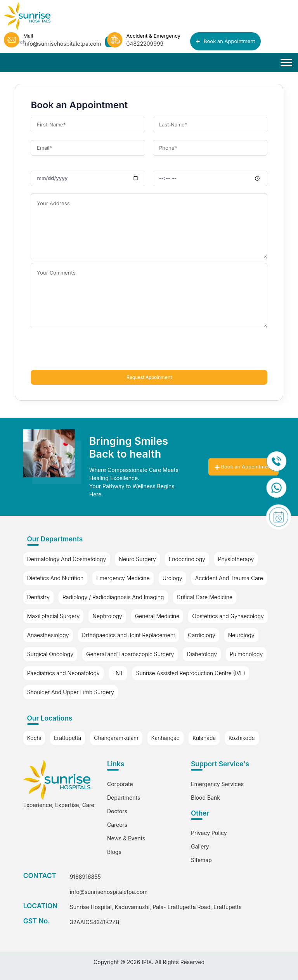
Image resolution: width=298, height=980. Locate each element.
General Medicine (157, 616)
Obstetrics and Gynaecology (228, 616)
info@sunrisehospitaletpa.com (109, 892)
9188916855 (85, 877)
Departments (124, 798)
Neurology (241, 635)
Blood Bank (205, 798)
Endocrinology (187, 559)
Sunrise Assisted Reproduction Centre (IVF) (191, 673)
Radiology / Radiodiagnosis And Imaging (113, 597)
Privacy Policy (209, 833)
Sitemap (201, 860)
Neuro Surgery (137, 559)
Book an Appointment (225, 41)
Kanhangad (166, 738)
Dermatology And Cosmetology (67, 559)
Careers (117, 825)
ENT (118, 673)
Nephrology (107, 616)
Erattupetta (68, 738)
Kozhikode (242, 738)
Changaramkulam (116, 738)
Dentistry (38, 597)
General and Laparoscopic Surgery (130, 654)
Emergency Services (217, 784)
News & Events (126, 838)
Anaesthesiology (48, 635)
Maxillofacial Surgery (54, 616)
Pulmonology (246, 654)
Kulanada (204, 738)
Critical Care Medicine (205, 597)
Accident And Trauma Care (229, 578)
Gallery (200, 846)
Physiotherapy (236, 559)
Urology (172, 578)
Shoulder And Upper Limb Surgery (71, 692)
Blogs (114, 852)
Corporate (120, 784)
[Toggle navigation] (287, 63)
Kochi (34, 738)
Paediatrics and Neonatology (63, 673)
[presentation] (90, 351)
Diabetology (202, 654)
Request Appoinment (149, 377)
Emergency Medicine (123, 578)
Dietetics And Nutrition (55, 578)
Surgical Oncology (50, 654)
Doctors (117, 811)
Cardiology (201, 635)
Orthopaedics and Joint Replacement (129, 635)
